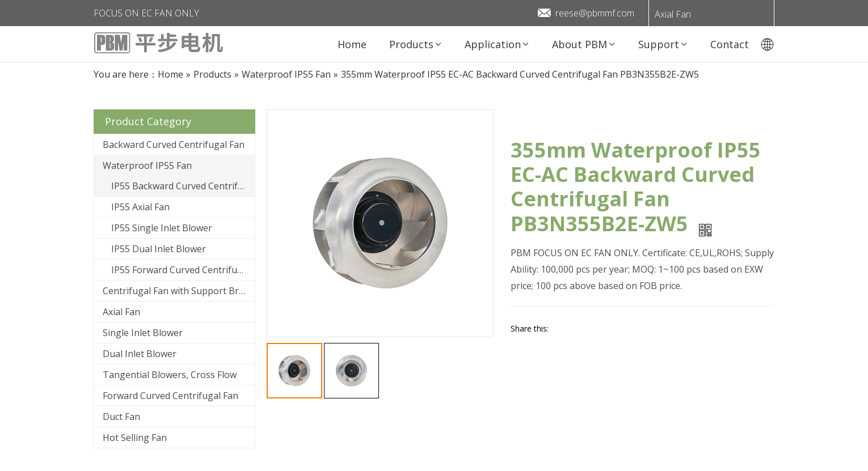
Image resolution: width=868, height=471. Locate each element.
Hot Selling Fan (135, 438)
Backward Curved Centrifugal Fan (174, 145)
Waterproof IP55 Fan (147, 166)
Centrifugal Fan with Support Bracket (179, 291)
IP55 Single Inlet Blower (162, 228)
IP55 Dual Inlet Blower (159, 249)
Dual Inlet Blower (140, 354)
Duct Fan (121, 417)
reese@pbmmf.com (595, 13)
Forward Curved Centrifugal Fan (170, 396)
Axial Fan (673, 14)
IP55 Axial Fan (140, 207)
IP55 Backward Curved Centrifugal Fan (183, 186)
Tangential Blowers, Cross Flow (170, 375)
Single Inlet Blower (143, 333)
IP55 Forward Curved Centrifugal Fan (183, 270)
